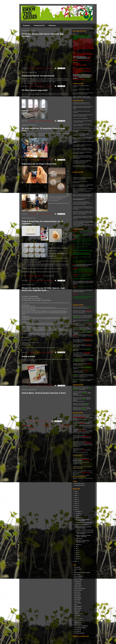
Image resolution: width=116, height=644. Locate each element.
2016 (76, 499)
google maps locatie (79, 484)
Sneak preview (28, 356)
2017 (76, 497)
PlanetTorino (77, 592)
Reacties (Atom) (33, 429)
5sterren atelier (78, 569)
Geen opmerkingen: (48, 68)
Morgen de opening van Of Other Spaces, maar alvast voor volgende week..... (43, 289)
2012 (76, 508)
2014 (76, 504)
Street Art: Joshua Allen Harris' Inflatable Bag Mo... (83, 520)
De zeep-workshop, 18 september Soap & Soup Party (83, 527)
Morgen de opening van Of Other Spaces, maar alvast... (83, 536)
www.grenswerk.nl (38, 83)
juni (77, 549)
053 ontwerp (77, 567)
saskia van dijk (78, 629)
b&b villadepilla (78, 606)
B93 (75, 571)
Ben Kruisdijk (77, 574)
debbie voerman (78, 608)
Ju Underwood (78, 583)
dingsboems (77, 612)
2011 (76, 510)
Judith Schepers (78, 585)
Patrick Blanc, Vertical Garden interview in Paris (44, 393)
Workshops (52, 25)
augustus (78, 545)
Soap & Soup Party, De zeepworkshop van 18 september (84, 533)
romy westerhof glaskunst (80, 628)
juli (77, 547)
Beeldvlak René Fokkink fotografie (82, 573)
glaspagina (77, 617)
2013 (76, 506)
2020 (76, 491)
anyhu (76, 605)
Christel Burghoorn (79, 576)
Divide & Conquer (78, 580)
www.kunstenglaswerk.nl (79, 57)
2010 (76, 561)
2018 (76, 495)
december (78, 511)
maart (77, 555)
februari (78, 557)
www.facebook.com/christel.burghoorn (83, 76)
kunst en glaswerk (78, 621)
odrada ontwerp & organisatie (81, 626)
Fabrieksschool (78, 581)
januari (78, 559)
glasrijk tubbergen (78, 619)
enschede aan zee (78, 613)
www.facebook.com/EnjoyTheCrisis (82, 75)
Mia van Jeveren (78, 590)
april (77, 553)
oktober (78, 516)
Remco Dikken (78, 594)
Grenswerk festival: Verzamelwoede (38, 76)
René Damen (77, 596)
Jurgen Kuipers (78, 587)
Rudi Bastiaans (78, 597)
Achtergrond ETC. (39, 25)
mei (77, 551)
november (78, 513)
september (78, 518)
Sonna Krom (77, 601)
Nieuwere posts (27, 426)
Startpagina (26, 25)
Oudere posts (65, 426)
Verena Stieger (78, 603)
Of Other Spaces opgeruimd (35, 90)
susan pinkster (78, 631)
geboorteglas (77, 615)
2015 (76, 502)
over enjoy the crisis (79, 485)
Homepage (46, 426)
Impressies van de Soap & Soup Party (39, 164)
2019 (76, 493)
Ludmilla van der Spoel (80, 589)
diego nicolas (77, 610)
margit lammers (78, 622)
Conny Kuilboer (78, 578)
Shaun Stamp (77, 599)
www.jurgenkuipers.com (83, 58)
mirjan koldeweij (78, 624)
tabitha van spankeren (79, 633)
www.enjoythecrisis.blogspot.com (29, 350)
